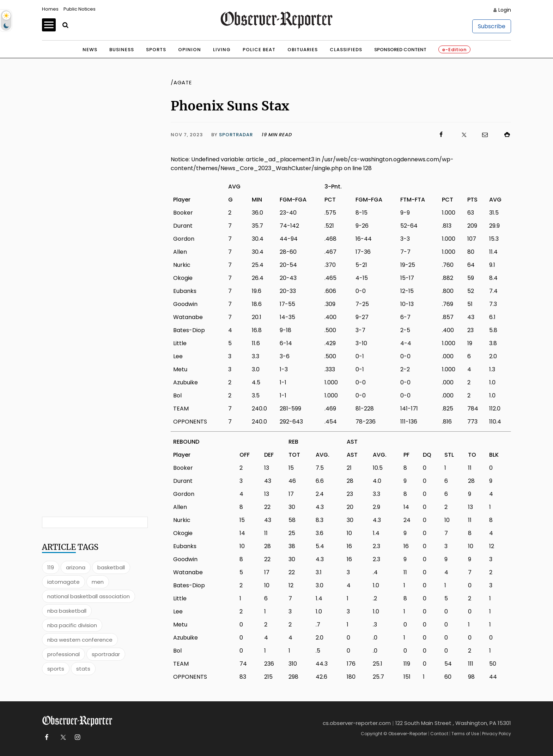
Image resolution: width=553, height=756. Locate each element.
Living (222, 50)
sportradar (106, 654)
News (90, 50)
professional (63, 654)
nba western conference (80, 640)
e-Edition (454, 50)
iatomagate (63, 582)
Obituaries (303, 50)
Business (122, 50)
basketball (111, 567)
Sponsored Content (400, 50)
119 (51, 567)
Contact (439, 734)
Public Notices (80, 9)
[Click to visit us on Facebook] (368, 135)
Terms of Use (465, 734)
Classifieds (346, 50)
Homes (50, 9)
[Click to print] (504, 135)
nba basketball (67, 611)
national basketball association (89, 596)
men (98, 582)
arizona (76, 567)
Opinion (190, 50)
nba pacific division (72, 625)
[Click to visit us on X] (460, 135)
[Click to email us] (481, 135)
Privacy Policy (497, 734)
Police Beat (259, 50)
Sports (156, 50)
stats (83, 669)
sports (56, 669)
